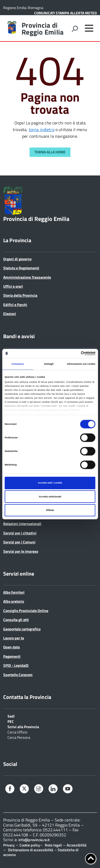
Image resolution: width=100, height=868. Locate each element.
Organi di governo (17, 259)
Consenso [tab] (18, 364)
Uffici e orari (13, 286)
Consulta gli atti (16, 620)
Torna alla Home (50, 152)
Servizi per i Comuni (19, 542)
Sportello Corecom (18, 675)
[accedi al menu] (89, 28)
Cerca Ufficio (17, 732)
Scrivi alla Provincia (23, 726)
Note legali (53, 845)
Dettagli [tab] (49, 364)
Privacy (9, 845)
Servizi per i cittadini (20, 533)
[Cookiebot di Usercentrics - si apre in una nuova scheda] (72, 353)
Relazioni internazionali (22, 524)
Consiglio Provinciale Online (26, 611)
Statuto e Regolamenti (21, 268)
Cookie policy (30, 845)
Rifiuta (50, 510)
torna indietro (42, 129)
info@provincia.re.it (34, 840)
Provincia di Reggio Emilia (43, 29)
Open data (11, 647)
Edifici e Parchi (15, 305)
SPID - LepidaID (16, 665)
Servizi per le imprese (21, 551)
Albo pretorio (14, 601)
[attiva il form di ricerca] (75, 29)
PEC (11, 721)
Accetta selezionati (50, 497)
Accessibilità (77, 845)
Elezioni (10, 314)
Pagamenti (12, 656)
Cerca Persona (19, 737)
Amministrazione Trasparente (27, 277)
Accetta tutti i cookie (50, 483)
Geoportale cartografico (22, 629)
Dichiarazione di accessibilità (31, 850)
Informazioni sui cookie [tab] (81, 364)
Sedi (11, 716)
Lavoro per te (14, 638)
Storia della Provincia (20, 295)
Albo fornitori (14, 592)
